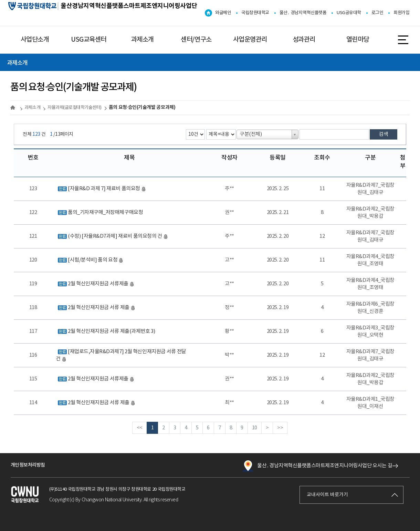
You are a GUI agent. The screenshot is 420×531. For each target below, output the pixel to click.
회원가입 (401, 13)
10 (255, 428)
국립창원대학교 (255, 13)
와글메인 (223, 13)
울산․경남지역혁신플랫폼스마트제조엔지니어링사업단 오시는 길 (317, 466)
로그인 (377, 13)
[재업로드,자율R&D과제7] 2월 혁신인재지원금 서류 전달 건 (121, 355)
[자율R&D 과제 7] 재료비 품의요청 (101, 189)
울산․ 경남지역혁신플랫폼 (303, 13)
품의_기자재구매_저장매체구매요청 (99, 212)
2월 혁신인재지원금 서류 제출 (95, 308)
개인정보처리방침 (28, 465)
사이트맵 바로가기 (403, 39)
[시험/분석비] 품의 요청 (90, 260)
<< (140, 428)
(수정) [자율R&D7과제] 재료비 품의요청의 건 (112, 236)
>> (280, 428)
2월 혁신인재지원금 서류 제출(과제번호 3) (105, 331)
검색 (384, 134)
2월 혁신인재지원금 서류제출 (95, 284)
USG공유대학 (349, 13)
